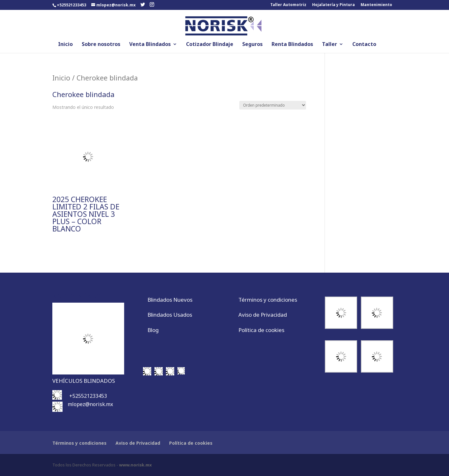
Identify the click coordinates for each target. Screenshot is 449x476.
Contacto (364, 45)
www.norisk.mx (135, 465)
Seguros (252, 45)
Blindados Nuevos (170, 300)
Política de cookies (261, 330)
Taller (329, 45)
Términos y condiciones (268, 300)
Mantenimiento (376, 5)
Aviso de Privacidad (263, 315)
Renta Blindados (292, 45)
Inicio (65, 45)
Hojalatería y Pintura (333, 5)
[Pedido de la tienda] (273, 105)
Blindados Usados (170, 315)
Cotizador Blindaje (210, 45)
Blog (153, 330)
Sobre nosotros (101, 45)
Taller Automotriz (288, 5)
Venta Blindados (150, 45)
